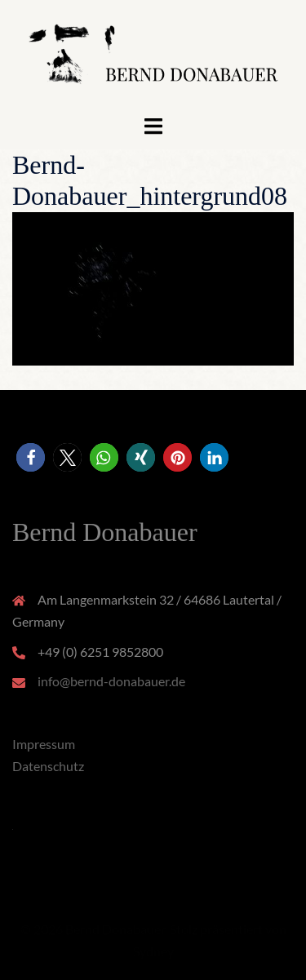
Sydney (153, 951)
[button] (31, 457)
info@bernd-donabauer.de (111, 681)
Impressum (44, 744)
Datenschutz (48, 766)
